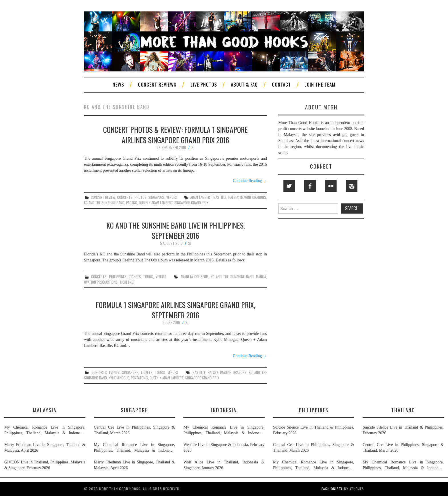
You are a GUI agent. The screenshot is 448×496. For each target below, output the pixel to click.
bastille (220, 197)
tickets (135, 277)
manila (261, 277)
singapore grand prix (191, 203)
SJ (193, 148)
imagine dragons (253, 197)
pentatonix (139, 378)
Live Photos (204, 84)
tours (148, 277)
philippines (118, 277)
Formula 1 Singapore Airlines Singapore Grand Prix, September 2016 (175, 310)
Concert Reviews (157, 84)
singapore (156, 197)
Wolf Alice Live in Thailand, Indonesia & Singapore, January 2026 (224, 465)
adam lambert (201, 197)
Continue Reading (250, 181)
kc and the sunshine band (104, 203)
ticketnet (127, 282)
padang (132, 203)
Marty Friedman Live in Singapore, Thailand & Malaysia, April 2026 (45, 448)
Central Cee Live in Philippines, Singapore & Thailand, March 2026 (135, 430)
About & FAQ (244, 84)
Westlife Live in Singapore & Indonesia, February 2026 (224, 448)
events (114, 372)
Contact (281, 84)
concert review (103, 197)
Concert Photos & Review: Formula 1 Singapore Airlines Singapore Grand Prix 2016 (175, 135)
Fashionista (332, 489)
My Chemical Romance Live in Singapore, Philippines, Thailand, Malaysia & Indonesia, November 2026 (45, 431)
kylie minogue (119, 378)
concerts (125, 197)
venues (172, 197)
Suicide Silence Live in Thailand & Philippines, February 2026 (314, 430)
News (118, 84)
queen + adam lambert (156, 203)
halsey (233, 197)
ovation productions (101, 282)
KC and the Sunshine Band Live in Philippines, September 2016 (176, 230)
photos (141, 197)
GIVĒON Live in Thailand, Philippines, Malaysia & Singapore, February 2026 (45, 465)
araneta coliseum (194, 277)
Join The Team (320, 84)
